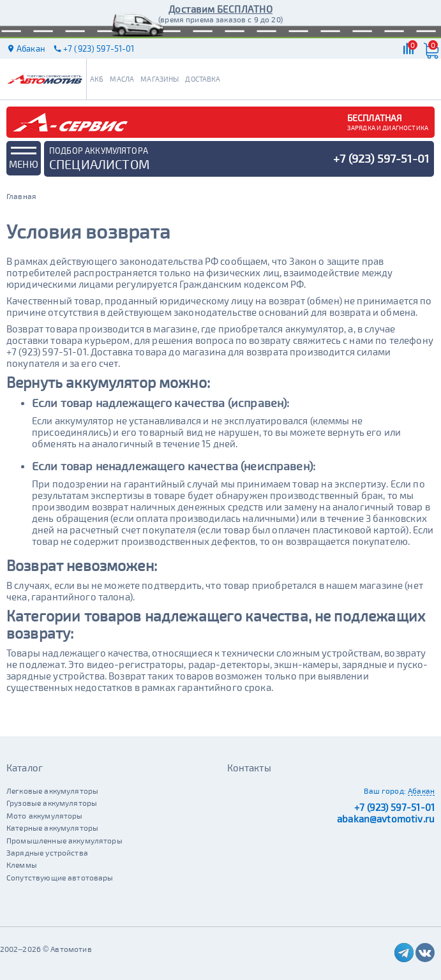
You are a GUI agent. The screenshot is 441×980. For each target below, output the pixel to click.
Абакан (421, 791)
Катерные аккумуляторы (52, 828)
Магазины (160, 79)
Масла (122, 79)
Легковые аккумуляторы (52, 791)
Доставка (203, 79)
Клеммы (22, 865)
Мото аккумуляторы (45, 815)
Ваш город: (385, 791)
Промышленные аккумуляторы (64, 840)
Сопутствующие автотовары (60, 877)
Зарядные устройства (47, 852)
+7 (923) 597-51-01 (394, 807)
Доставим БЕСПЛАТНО (220, 9)
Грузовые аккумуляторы (52, 803)
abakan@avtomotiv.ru (386, 819)
